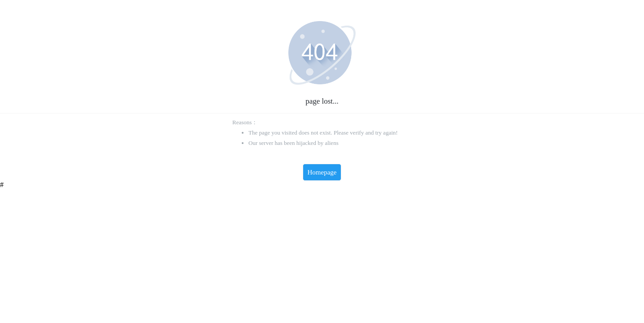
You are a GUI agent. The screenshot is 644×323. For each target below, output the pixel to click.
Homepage (322, 172)
